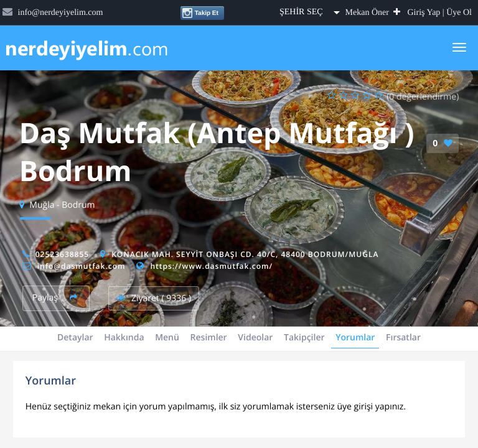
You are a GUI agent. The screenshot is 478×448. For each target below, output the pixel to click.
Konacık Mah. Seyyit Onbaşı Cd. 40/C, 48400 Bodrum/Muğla (245, 254)
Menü (167, 338)
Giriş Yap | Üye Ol (439, 13)
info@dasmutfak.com (82, 266)
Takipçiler (304, 338)
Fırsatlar (403, 338)
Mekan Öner (373, 13)
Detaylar (75, 338)
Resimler (209, 338)
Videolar (255, 338)
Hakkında (124, 338)
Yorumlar (355, 338)
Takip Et (200, 13)
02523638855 (62, 254)
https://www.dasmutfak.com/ (211, 266)
